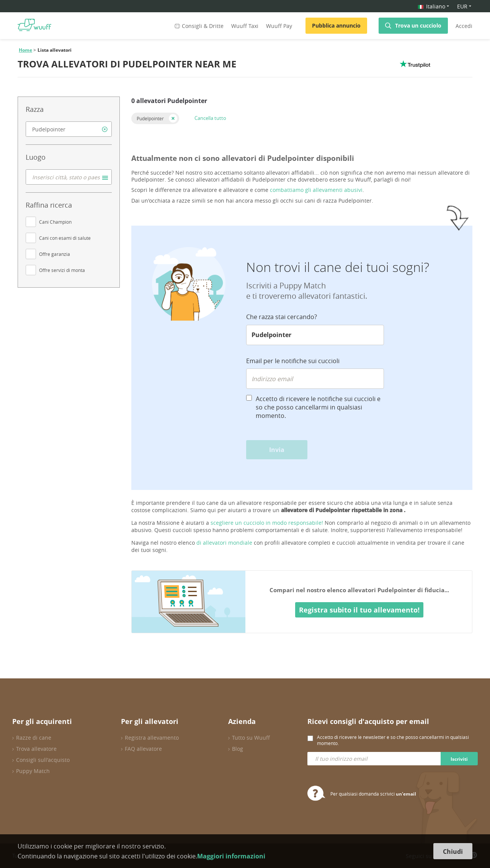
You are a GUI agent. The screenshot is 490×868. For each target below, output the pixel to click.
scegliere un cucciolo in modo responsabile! (267, 523)
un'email (406, 794)
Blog (238, 749)
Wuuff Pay (279, 26)
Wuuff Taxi (245, 26)
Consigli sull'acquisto (43, 760)
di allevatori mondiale (224, 543)
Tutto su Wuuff (251, 738)
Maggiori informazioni (231, 856)
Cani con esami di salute (65, 238)
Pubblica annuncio (336, 25)
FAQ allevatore (143, 749)
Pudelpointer (150, 118)
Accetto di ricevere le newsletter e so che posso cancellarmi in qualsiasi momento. (393, 740)
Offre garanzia (55, 254)
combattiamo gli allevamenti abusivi (316, 190)
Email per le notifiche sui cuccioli (293, 361)
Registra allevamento (152, 738)
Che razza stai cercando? (282, 317)
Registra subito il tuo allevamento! (359, 610)
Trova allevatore (36, 749)
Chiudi (453, 852)
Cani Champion (55, 222)
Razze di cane (34, 738)
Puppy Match (33, 771)
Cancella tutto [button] (210, 118)
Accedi (464, 26)
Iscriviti (459, 759)
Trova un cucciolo (418, 25)
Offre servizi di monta (62, 270)
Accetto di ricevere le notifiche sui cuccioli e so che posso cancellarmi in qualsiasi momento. (318, 407)
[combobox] (69, 129)
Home (25, 50)
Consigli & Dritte (198, 26)
